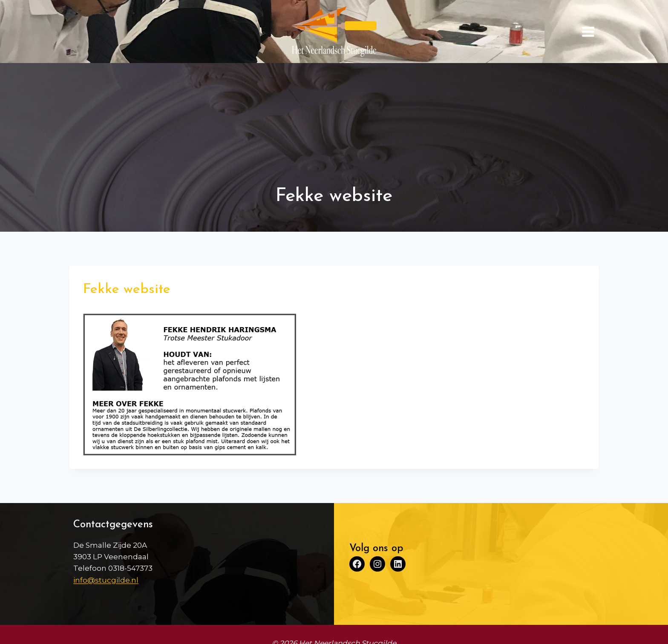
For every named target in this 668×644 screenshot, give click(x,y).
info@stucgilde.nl (106, 580)
